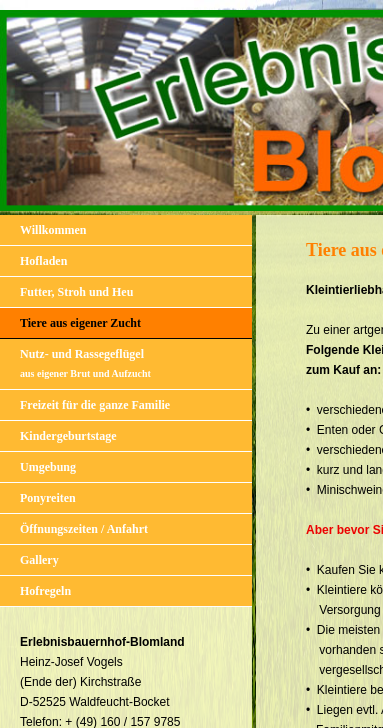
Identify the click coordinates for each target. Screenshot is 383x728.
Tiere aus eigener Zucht (80, 323)
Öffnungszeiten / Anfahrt (84, 529)
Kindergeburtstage (68, 436)
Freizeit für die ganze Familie (95, 405)
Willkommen (53, 230)
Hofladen (43, 261)
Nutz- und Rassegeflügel (85, 363)
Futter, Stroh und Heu (76, 292)
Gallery (39, 560)
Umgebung (48, 467)
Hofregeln (45, 591)
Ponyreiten (48, 498)
